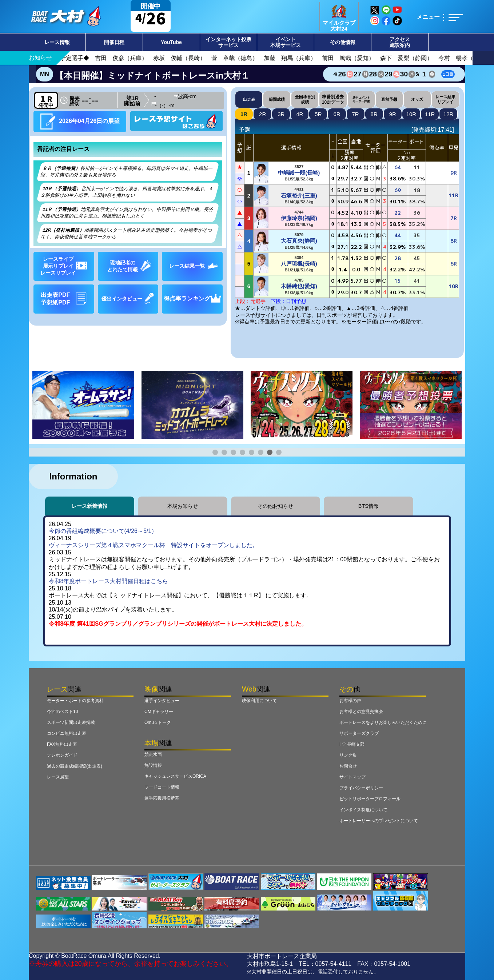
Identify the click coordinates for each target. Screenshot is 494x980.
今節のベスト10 (62, 712)
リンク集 (348, 755)
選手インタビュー (162, 701)
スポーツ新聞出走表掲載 (71, 722)
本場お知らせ (183, 506)
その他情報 (343, 42)
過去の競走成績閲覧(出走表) (75, 766)
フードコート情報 (162, 787)
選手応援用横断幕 (162, 798)
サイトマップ (352, 777)
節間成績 (277, 99)
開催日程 (114, 42)
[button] (215, 452)
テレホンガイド (62, 755)
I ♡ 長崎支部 (352, 744)
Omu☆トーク (158, 722)
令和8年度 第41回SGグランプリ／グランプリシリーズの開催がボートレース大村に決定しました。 (178, 624)
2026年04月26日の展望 (80, 121)
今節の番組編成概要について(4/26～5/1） (103, 531)
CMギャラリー (159, 712)
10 (411, 114)
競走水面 (153, 754)
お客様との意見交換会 (361, 712)
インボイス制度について (363, 810)
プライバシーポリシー (361, 788)
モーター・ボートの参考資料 (75, 701)
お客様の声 (350, 701)
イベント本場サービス (286, 42)
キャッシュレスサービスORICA (175, 776)
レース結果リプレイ (445, 99)
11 (430, 114)
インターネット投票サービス (228, 42)
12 (449, 114)
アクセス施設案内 (400, 42)
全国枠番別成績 (305, 99)
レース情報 (57, 42)
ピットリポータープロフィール (370, 799)
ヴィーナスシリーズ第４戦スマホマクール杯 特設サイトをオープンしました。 (154, 545)
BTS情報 (368, 506)
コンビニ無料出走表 (67, 733)
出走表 (249, 99)
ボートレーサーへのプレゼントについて (379, 821)
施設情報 (153, 765)
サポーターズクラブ (359, 733)
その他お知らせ (275, 506)
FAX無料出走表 (62, 744)
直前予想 (389, 99)
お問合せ (348, 766)
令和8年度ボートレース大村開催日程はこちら (109, 581)
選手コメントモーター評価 (361, 99)
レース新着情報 (89, 506)
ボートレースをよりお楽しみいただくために (383, 722)
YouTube (171, 42)
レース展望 (58, 777)
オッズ (417, 99)
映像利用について (259, 701)
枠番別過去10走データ (333, 99)
